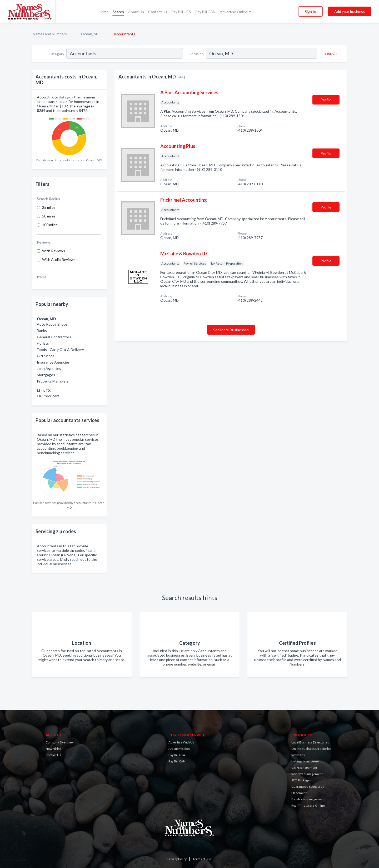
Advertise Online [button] (234, 12)
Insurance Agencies (53, 362)
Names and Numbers (50, 34)
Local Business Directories (310, 742)
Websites (298, 755)
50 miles (49, 216)
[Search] (330, 53)
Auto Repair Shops (52, 324)
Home (104, 12)
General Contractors (54, 337)
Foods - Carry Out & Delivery (60, 349)
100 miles (50, 225)
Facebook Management (308, 799)
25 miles (49, 207)
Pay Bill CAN (205, 12)
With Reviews (54, 251)
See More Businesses (231, 330)
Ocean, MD (90, 34)
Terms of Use (202, 859)
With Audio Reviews (59, 259)
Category (56, 54)
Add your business (350, 11)
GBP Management (304, 768)
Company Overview (59, 742)
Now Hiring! (54, 749)
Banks (42, 331)
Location (197, 54)
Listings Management (306, 761)
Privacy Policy (177, 859)
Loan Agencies (49, 368)
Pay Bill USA (181, 12)
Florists (43, 343)
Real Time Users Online (308, 805)
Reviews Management (307, 774)
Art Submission (179, 749)
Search (118, 12)
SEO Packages (301, 780)
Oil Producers (48, 396)
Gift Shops (46, 356)
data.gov (66, 97)
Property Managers (53, 381)
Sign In (310, 11)
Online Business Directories (311, 749)
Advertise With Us (181, 742)
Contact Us (158, 12)
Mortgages (46, 375)
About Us (136, 12)
